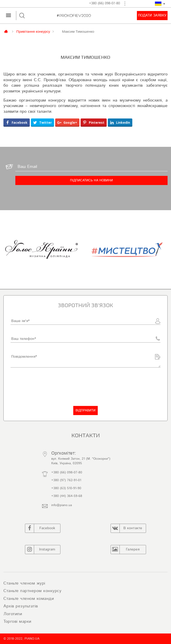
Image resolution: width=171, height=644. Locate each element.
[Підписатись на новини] (91, 180)
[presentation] (45, 387)
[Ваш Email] (91, 167)
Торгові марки (17, 622)
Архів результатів (21, 606)
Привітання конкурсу (33, 31)
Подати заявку (152, 15)
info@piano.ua (62, 505)
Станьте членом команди (29, 599)
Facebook (40, 528)
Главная (6, 31)
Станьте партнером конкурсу (32, 591)
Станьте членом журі (24, 583)
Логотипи (13, 614)
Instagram (40, 550)
